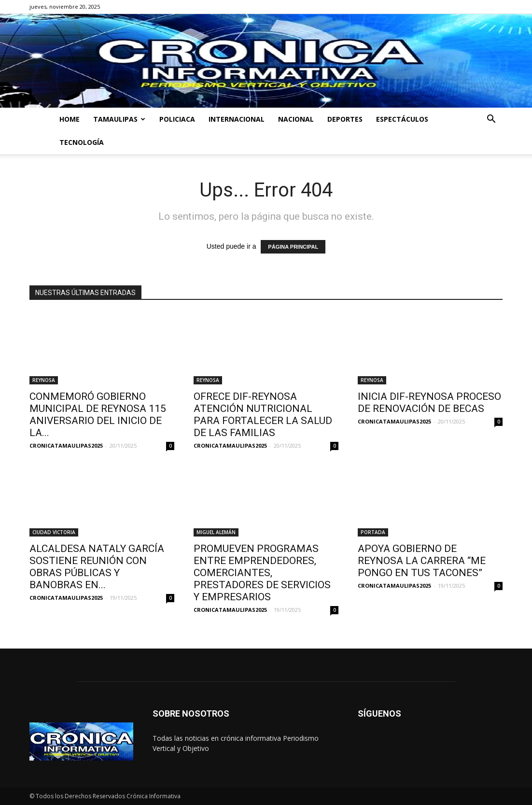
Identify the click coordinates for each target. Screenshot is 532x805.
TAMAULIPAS (119, 119)
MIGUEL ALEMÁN (216, 532)
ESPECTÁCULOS (402, 119)
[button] (491, 120)
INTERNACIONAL (237, 119)
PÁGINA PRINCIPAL (293, 247)
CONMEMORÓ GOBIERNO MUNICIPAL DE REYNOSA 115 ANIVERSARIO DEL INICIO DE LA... (98, 415)
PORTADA (373, 532)
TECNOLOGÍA (82, 142)
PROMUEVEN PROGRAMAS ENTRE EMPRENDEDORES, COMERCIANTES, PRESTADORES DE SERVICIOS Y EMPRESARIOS (262, 573)
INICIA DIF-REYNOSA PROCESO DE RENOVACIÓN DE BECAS (429, 402)
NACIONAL (296, 119)
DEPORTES (345, 119)
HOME (70, 119)
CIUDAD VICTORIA (54, 532)
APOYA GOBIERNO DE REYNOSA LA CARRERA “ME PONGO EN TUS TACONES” (422, 561)
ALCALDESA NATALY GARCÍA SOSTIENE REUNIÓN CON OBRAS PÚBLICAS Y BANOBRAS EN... (97, 567)
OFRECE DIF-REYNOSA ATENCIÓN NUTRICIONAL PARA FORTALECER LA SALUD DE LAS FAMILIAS (263, 415)
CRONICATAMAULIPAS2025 (66, 445)
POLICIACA (177, 119)
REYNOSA (44, 380)
